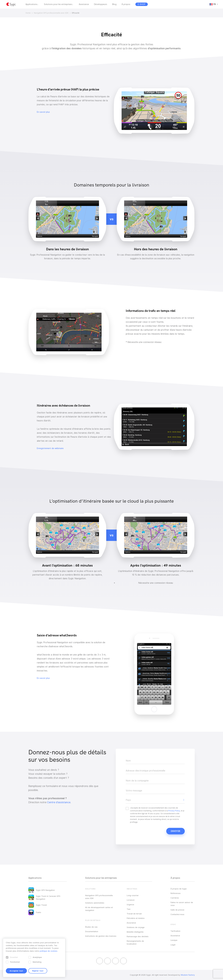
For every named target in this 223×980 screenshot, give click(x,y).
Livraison (131, 900)
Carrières (175, 898)
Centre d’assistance (59, 802)
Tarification (175, 931)
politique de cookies (48, 951)
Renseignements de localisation (135, 942)
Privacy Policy (174, 811)
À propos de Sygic (179, 889)
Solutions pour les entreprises (58, 4)
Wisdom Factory (188, 975)
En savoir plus (43, 112)
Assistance (84, 4)
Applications (31, 4)
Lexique (174, 940)
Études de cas (91, 927)
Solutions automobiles (95, 903)
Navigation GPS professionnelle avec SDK (99, 897)
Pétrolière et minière (136, 918)
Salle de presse (177, 910)
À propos (126, 4)
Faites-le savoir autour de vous (182, 904)
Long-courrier (133, 895)
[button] (155, 800)
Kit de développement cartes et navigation (99, 909)
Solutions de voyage (136, 927)
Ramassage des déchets (138, 936)
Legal (173, 945)
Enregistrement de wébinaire (50, 448)
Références (176, 893)
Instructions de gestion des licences (101, 936)
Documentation (92, 931)
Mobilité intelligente (135, 932)
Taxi (129, 909)
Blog (114, 4)
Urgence (130, 904)
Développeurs (101, 4)
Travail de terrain (134, 914)
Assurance (131, 923)
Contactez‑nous (177, 914)
